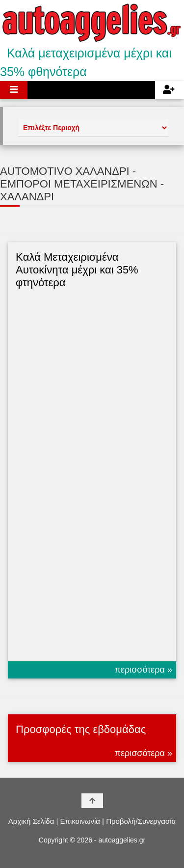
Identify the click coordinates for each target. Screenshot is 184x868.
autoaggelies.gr (122, 840)
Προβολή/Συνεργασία (141, 821)
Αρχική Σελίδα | (33, 821)
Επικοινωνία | (82, 821)
